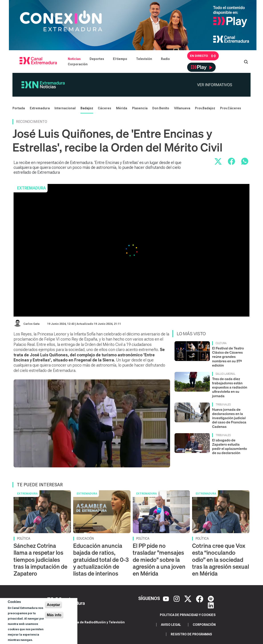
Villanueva (182, 108)
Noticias (74, 59)
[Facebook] (200, 598)
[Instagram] (177, 598)
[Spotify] (211, 598)
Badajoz (87, 108)
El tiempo (120, 59)
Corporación (78, 64)
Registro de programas (191, 634)
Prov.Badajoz (205, 108)
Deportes (97, 59)
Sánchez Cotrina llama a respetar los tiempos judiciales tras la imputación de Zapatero (40, 560)
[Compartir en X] (218, 161)
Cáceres (104, 108)
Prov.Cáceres (231, 108)
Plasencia (140, 108)
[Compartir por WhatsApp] (245, 161)
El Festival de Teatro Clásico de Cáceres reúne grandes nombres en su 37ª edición (228, 357)
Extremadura (40, 108)
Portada (19, 108)
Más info (54, 615)
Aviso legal (171, 625)
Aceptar (54, 605)
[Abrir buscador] (246, 62)
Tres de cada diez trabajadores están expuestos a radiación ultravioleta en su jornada (230, 387)
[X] (188, 598)
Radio (165, 59)
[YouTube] (167, 598)
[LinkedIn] (211, 605)
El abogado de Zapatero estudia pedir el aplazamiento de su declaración (230, 447)
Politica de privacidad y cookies (188, 615)
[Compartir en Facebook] (231, 161)
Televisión (144, 59)
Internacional (65, 108)
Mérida (122, 108)
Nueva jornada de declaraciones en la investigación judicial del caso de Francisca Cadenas (229, 418)
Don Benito (161, 108)
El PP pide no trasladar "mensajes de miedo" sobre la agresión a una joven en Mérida (159, 560)
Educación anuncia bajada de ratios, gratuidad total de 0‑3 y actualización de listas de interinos (101, 560)
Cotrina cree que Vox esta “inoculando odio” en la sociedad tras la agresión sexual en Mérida (221, 560)
